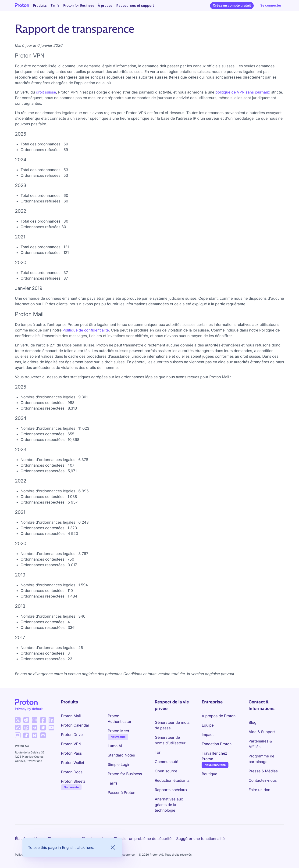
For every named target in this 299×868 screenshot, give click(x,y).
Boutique (209, 774)
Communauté (167, 762)
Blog (252, 722)
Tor (158, 752)
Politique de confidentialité (86, 330)
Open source (166, 771)
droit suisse (46, 92)
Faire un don (259, 790)
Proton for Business (79, 5)
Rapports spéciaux (171, 790)
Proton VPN (71, 744)
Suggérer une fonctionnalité (200, 839)
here (89, 847)
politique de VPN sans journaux (243, 92)
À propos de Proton (219, 716)
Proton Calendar (75, 725)
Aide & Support (262, 732)
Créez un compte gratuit (232, 5)
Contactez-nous (263, 780)
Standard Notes (121, 755)
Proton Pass (71, 753)
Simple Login (119, 764)
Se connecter (271, 5)
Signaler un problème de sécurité (143, 839)
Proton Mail (71, 716)
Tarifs (55, 5)
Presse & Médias (263, 771)
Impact (208, 735)
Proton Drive (72, 735)
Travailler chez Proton (214, 756)
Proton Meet (118, 731)
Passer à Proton (121, 792)
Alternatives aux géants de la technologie (169, 805)
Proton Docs (72, 772)
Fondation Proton (217, 744)
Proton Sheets (73, 781)
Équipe (208, 725)
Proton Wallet (73, 763)
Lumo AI (115, 746)
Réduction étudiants (172, 780)
